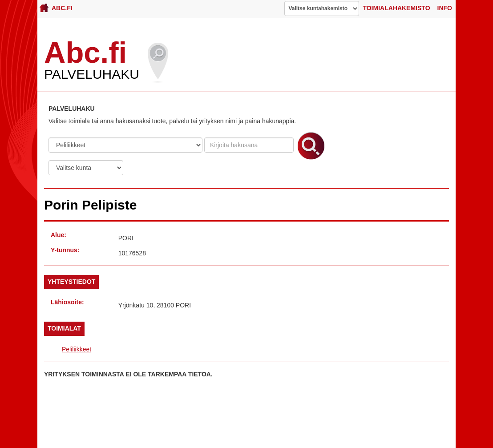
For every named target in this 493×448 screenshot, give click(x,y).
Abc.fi (56, 8)
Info (445, 8)
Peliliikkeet (77, 349)
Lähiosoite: (67, 302)
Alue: (59, 235)
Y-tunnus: (65, 250)
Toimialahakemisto (396, 8)
